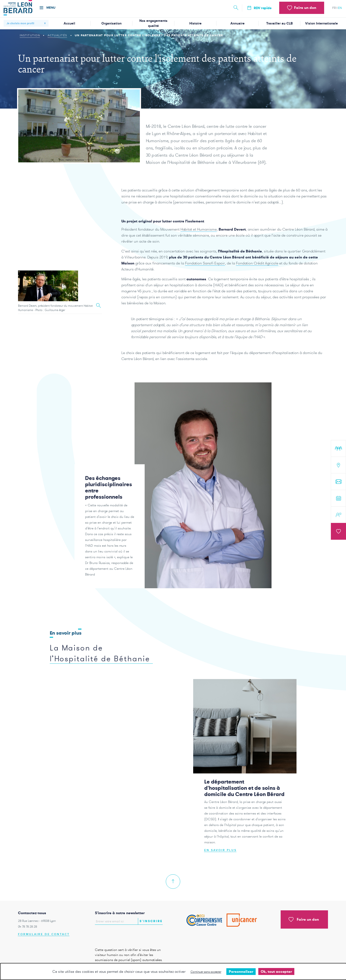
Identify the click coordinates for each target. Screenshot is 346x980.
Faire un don (304, 919)
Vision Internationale (321, 23)
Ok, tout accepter (276, 971)
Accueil (69, 23)
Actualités (57, 35)
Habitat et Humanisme (199, 239)
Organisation (111, 23)
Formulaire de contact (44, 934)
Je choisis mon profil (20, 23)
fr (334, 8)
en (340, 8)
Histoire (195, 23)
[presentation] (123, 935)
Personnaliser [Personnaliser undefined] (241, 971)
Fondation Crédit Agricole (257, 273)
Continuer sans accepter (206, 972)
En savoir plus (220, 860)
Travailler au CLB (279, 23)
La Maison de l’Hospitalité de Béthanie (100, 663)
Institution (30, 35)
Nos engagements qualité (153, 23)
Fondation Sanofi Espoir (205, 273)
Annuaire (238, 23)
